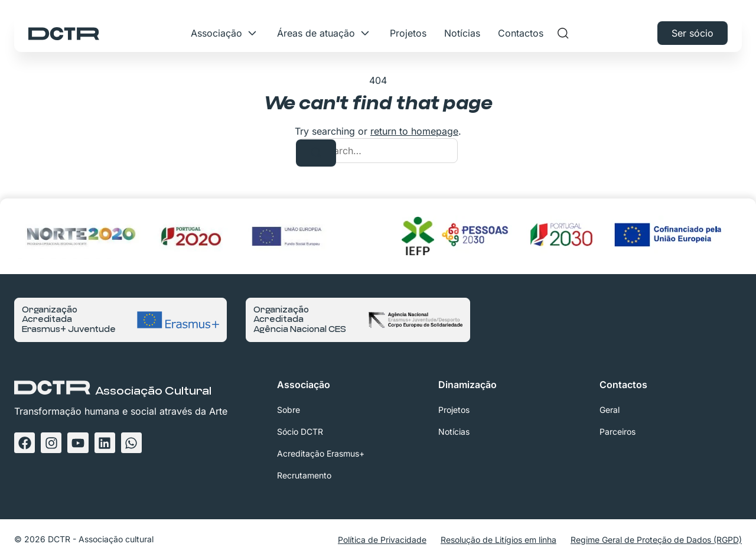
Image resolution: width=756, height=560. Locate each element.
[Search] (316, 153)
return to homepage (414, 131)
